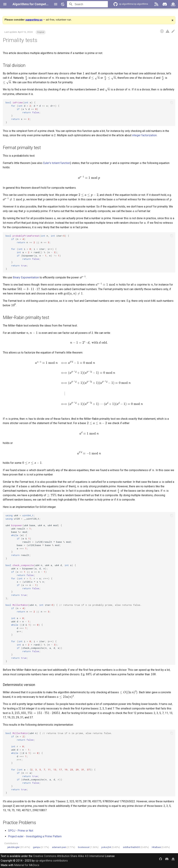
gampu (37, 847)
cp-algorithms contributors (52, 861)
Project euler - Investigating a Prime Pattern (35, 836)
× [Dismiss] (173, 20)
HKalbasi (156, 847)
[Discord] (165, 4)
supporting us (34, 20)
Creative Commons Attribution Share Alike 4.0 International (69, 856)
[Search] (87, 4)
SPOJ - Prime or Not (21, 831)
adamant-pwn (59, 847)
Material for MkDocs (27, 865)
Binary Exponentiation (26, 277)
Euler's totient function (57, 163)
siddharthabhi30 (131, 847)
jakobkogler (14, 847)
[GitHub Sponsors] (173, 4)
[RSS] (156, 4)
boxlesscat (84, 847)
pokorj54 (106, 847)
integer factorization (144, 135)
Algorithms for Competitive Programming (43, 4)
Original (41, 32)
